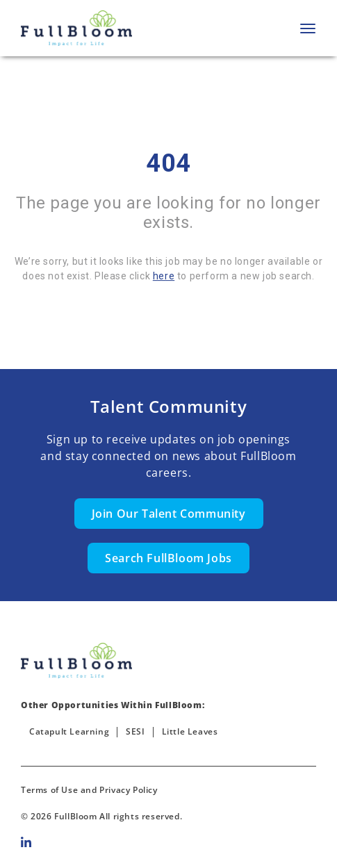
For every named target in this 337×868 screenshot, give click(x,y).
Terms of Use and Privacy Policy (89, 790)
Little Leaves (190, 731)
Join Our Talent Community (169, 514)
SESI (135, 731)
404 (168, 163)
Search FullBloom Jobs (168, 558)
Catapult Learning (69, 731)
